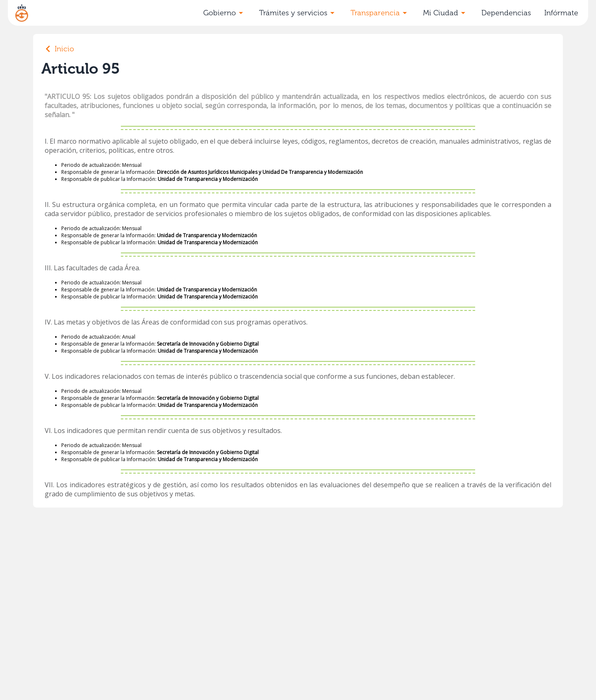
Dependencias (506, 13)
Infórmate (561, 13)
